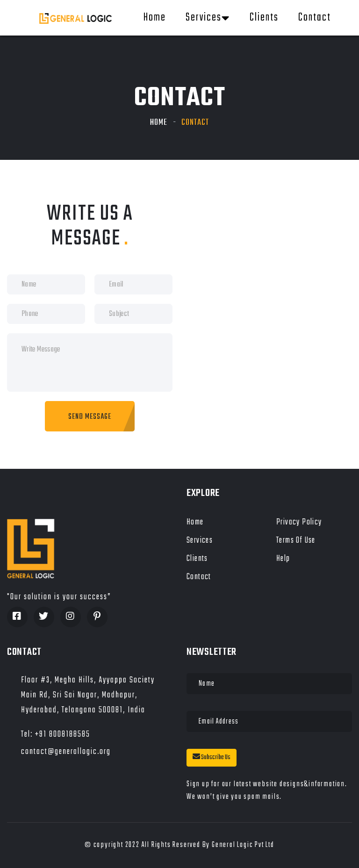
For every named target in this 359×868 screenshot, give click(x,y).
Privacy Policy (299, 522)
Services (208, 18)
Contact (315, 18)
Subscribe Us (212, 757)
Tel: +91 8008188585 (56, 735)
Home (155, 18)
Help (283, 559)
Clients (264, 18)
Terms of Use (296, 541)
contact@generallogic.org (66, 752)
